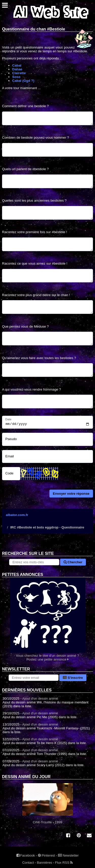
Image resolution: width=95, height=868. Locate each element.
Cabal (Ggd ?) (23, 81)
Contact (28, 863)
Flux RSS (64, 863)
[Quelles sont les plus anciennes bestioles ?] (48, 213)
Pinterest (46, 855)
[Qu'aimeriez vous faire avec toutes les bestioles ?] (48, 370)
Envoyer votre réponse (71, 494)
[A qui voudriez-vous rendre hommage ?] (48, 401)
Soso (16, 77)
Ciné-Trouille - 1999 (48, 804)
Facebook (26, 855)
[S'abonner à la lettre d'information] (34, 678)
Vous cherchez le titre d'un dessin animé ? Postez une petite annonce (48, 619)
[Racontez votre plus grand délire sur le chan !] (48, 307)
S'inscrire (73, 678)
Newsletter (68, 855)
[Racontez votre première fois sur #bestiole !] (48, 244)
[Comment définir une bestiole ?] (48, 118)
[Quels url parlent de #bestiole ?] (48, 181)
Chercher (73, 562)
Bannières (44, 863)
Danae (17, 69)
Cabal (17, 65)
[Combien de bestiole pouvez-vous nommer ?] (48, 150)
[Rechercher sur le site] (34, 562)
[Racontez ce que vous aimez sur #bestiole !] (48, 276)
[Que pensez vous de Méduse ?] (48, 339)
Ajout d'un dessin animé (40, 698)
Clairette (19, 73)
